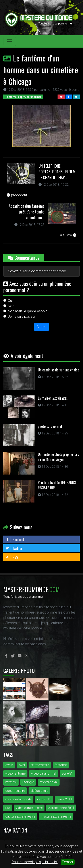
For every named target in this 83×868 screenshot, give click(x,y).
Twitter (14, 548)
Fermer (68, 862)
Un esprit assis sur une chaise (58, 370)
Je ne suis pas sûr (22, 316)
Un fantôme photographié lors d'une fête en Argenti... (58, 457)
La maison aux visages (53, 398)
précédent (17, 195)
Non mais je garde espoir (27, 311)
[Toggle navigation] (10, 41)
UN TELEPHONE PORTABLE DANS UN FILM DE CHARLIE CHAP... (57, 172)
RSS (12, 557)
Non (11, 306)
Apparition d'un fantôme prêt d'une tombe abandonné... (27, 212)
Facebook (15, 540)
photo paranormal (50, 426)
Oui (10, 301)
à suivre (68, 235)
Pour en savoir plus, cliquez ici (35, 862)
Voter (41, 327)
